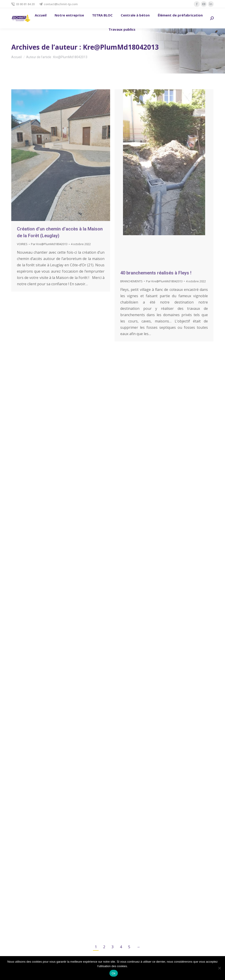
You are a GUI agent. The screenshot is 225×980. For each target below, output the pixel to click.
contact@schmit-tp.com (58, 4)
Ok (114, 973)
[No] (219, 968)
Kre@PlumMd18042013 (121, 47)
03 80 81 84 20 (23, 4)
